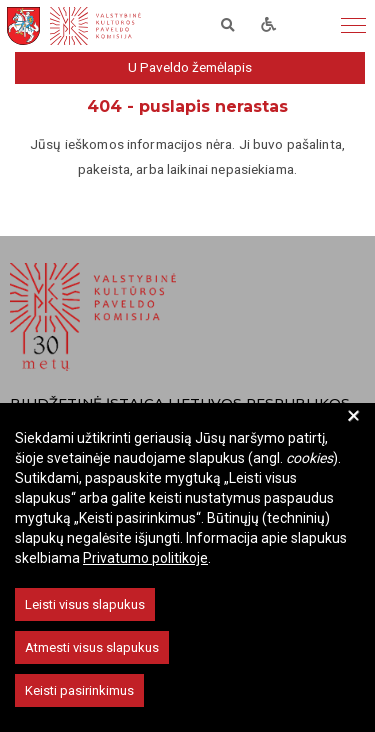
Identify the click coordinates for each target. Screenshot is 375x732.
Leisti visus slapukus (85, 604)
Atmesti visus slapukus (92, 647)
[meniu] (353, 26)
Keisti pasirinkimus (79, 690)
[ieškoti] (228, 26)
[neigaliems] (268, 26)
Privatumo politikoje (145, 558)
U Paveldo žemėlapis (190, 67)
